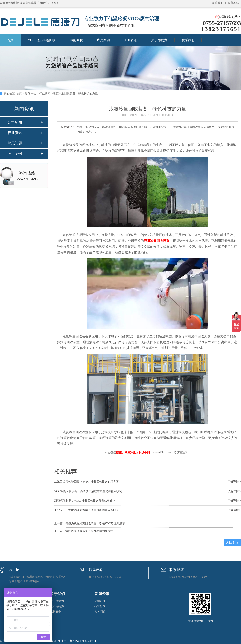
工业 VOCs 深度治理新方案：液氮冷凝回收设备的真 (87, 510)
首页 (19, 94)
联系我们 (218, 3)
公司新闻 (15, 122)
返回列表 (233, 542)
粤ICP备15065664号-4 (83, 641)
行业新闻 (45, 94)
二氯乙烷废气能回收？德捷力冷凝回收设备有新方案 (87, 482)
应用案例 (103, 40)
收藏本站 (233, 3)
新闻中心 (31, 94)
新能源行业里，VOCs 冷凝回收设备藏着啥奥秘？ (85, 501)
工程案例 (56, 612)
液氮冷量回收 (133, 453)
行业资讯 (15, 133)
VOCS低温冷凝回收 (42, 40)
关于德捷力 (159, 40)
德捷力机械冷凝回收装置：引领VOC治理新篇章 (95, 524)
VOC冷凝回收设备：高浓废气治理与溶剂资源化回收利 (88, 491)
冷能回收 (76, 40)
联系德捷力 (57, 606)
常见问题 (15, 143)
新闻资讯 (131, 40)
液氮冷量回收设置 (157, 241)
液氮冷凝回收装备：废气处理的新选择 (89, 531)
